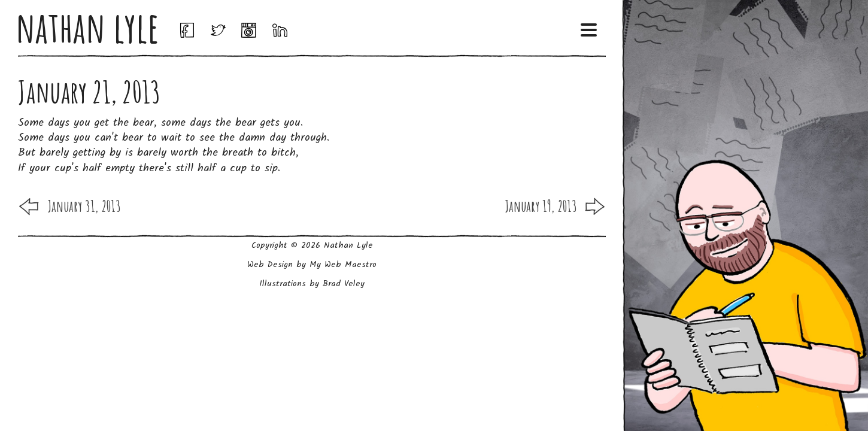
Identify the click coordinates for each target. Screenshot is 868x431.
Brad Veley (344, 284)
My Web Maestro (343, 265)
